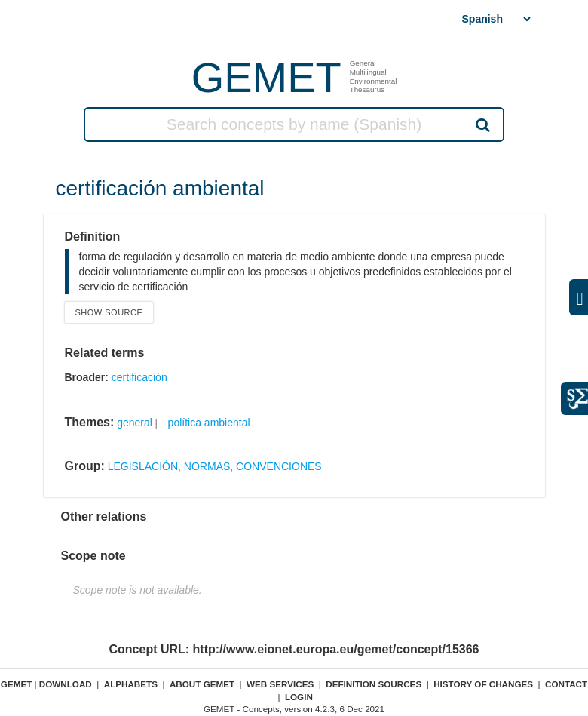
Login (299, 697)
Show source (109, 312)
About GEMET (202, 684)
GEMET (266, 77)
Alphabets (131, 684)
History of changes (483, 684)
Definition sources (374, 684)
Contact (566, 684)
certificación (139, 377)
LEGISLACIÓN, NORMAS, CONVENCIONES (215, 466)
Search (482, 124)
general (135, 423)
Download (66, 684)
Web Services (280, 684)
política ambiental (209, 423)
